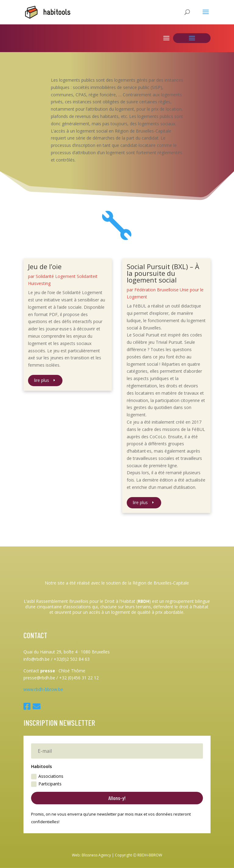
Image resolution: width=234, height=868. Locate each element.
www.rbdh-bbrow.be (43, 689)
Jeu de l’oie (45, 266)
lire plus (42, 380)
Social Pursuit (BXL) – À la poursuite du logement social (163, 273)
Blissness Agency (96, 855)
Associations (47, 776)
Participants (46, 784)
